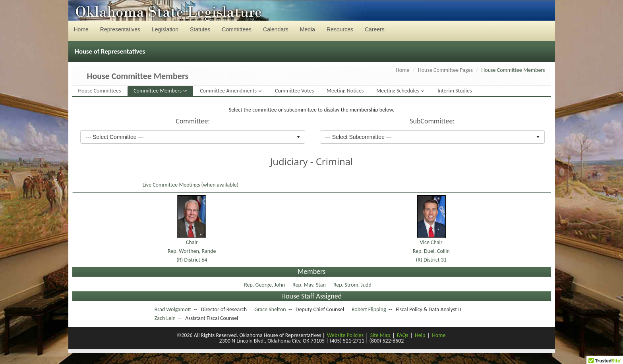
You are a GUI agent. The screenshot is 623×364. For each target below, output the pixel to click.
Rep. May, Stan (310, 285)
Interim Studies (455, 91)
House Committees (100, 91)
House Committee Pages (445, 70)
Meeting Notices (345, 91)
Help (420, 335)
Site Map (380, 335)
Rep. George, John (265, 285)
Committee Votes (294, 91)
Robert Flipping (369, 309)
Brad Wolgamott (173, 309)
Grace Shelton (270, 309)
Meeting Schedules (398, 91)
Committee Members (158, 91)
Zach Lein (165, 318)
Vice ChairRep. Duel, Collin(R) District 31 (431, 251)
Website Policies (345, 335)
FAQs (403, 335)
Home (402, 70)
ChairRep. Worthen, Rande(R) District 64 (192, 251)
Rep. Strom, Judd (353, 285)
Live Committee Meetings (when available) (190, 185)
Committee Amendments (229, 91)
